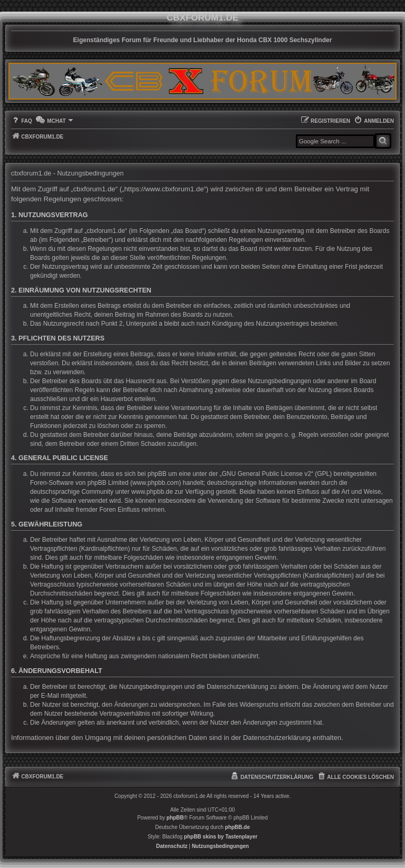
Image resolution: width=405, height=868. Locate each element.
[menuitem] (22, 121)
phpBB (175, 818)
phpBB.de (238, 827)
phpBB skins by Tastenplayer (221, 837)
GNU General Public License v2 (267, 474)
